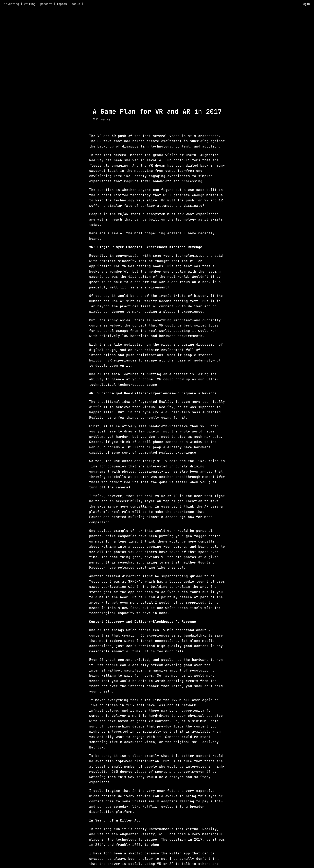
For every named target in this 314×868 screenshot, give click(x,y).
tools (76, 4)
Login (306, 4)
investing (12, 4)
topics (62, 4)
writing (30, 4)
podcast (46, 4)
